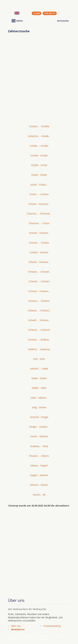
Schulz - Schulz (39, 175)
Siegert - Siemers (39, 475)
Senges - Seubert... (39, 427)
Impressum (24, 640)
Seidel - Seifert (39, 378)
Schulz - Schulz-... (39, 185)
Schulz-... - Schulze (39, 194)
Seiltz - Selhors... (39, 398)
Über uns (16, 626)
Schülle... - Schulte (39, 146)
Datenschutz (46, 640)
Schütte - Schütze (39, 252)
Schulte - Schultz (39, 155)
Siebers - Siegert (39, 465)
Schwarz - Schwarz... (39, 291)
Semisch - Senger (39, 417)
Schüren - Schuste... (39, 233)
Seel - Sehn (39, 359)
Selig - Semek (39, 407)
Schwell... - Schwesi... (39, 320)
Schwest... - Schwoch (39, 330)
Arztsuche (63, 21)
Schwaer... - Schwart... (39, 272)
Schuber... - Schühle (39, 126)
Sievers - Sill (39, 495)
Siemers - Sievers (39, 485)
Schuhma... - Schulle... (39, 136)
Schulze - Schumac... (39, 204)
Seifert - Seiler (39, 388)
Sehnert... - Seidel (39, 369)
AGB (34, 640)
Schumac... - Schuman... (39, 214)
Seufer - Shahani (39, 436)
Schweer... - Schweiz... (39, 310)
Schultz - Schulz (39, 165)
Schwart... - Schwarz (39, 281)
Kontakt (12, 640)
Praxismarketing (52, 626)
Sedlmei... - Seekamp (39, 349)
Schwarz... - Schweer (39, 301)
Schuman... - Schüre (39, 223)
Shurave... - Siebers (39, 456)
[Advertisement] (39, 81)
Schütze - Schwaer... (39, 262)
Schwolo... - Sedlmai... (39, 340)
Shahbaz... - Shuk (39, 446)
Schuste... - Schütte (39, 243)
